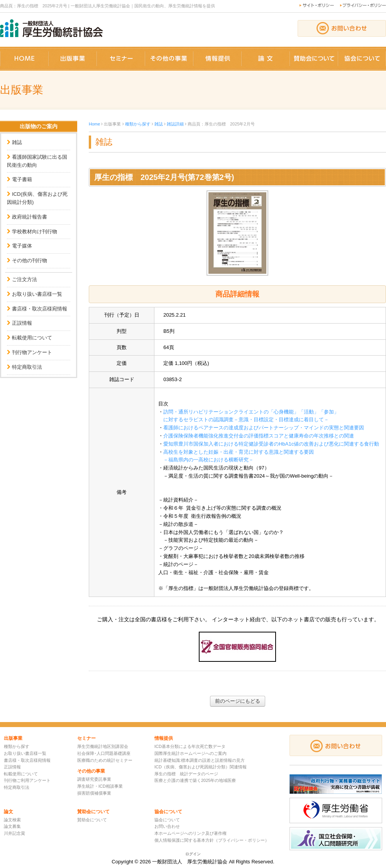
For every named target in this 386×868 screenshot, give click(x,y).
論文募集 (12, 826)
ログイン (193, 854)
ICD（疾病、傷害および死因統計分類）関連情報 (201, 767)
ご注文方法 (25, 279)
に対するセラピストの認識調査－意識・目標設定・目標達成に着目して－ (246, 420)
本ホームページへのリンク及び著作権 (190, 833)
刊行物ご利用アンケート (27, 780)
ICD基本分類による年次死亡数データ (190, 746)
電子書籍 (22, 179)
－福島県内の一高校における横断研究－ (208, 460)
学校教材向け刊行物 (35, 231)
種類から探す (138, 124)
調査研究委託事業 (94, 779)
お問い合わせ (167, 826)
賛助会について (92, 820)
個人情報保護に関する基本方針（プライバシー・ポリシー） (212, 840)
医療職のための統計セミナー (105, 760)
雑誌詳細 (175, 124)
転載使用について (32, 338)
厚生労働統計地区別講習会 (103, 746)
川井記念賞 (14, 833)
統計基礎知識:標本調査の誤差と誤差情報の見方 (200, 760)
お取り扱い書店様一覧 (37, 294)
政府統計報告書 (30, 217)
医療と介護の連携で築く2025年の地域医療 (195, 780)
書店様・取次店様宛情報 (40, 309)
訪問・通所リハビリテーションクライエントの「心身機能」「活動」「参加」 (251, 412)
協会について (167, 820)
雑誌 (17, 142)
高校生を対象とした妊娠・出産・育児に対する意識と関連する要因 (239, 452)
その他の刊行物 (30, 260)
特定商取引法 (27, 367)
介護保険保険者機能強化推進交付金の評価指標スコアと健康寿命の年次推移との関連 (259, 436)
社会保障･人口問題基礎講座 (104, 753)
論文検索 (12, 820)
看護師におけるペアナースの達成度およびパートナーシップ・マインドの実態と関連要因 (264, 428)
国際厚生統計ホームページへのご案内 (190, 753)
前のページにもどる (238, 701)
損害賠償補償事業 (94, 793)
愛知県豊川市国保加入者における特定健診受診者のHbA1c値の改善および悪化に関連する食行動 (271, 444)
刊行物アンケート (32, 352)
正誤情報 (22, 323)
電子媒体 (22, 246)
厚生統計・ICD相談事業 (100, 786)
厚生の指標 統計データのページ (186, 774)
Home (94, 124)
